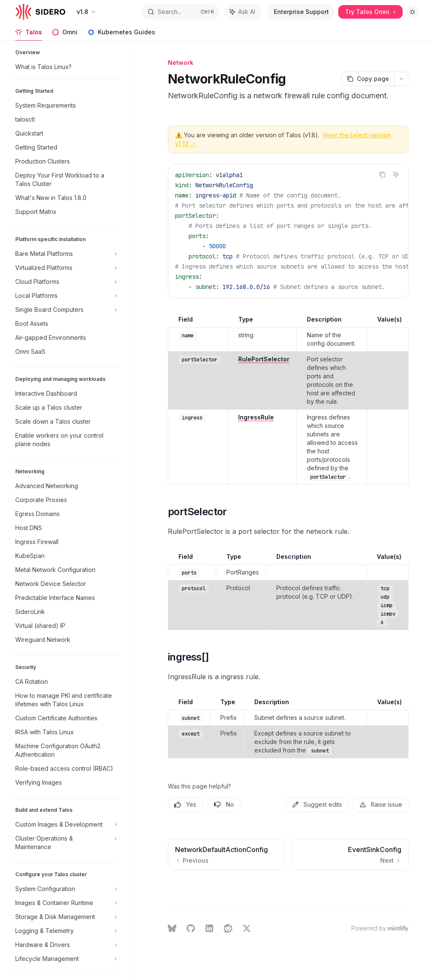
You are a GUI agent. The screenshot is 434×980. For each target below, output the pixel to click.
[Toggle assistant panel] (242, 12)
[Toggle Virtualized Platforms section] (65, 268)
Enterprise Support (301, 12)
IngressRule (256, 417)
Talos (29, 35)
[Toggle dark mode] (412, 12)
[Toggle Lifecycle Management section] (65, 959)
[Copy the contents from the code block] (382, 175)
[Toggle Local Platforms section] (65, 296)
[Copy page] (368, 79)
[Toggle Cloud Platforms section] (65, 282)
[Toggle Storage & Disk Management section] (65, 917)
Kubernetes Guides (121, 35)
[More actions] (401, 79)
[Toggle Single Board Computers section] (65, 310)
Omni (65, 35)
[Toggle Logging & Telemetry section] (65, 931)
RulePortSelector (264, 359)
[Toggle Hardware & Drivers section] (65, 945)
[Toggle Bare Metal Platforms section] (65, 254)
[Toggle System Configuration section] (65, 889)
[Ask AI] (396, 175)
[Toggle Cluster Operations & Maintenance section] (65, 843)
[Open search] (181, 12)
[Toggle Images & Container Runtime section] (65, 903)
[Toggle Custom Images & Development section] (65, 825)
